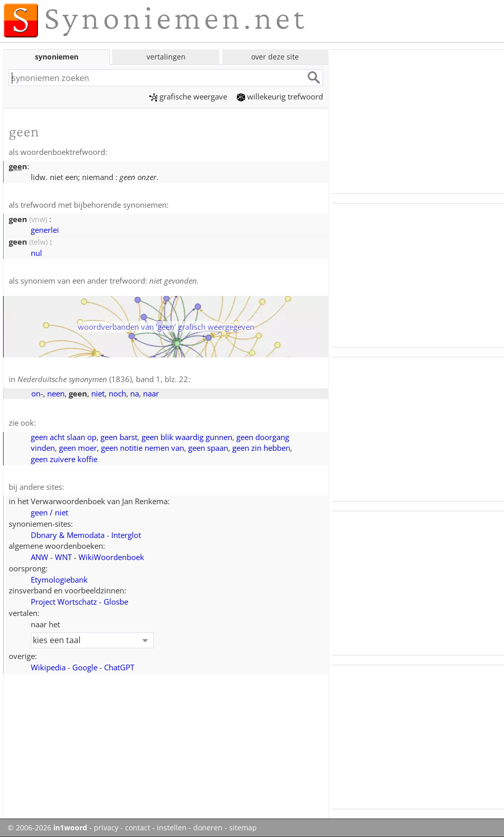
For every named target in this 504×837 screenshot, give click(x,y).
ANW (39, 557)
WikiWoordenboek (111, 557)
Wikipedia (48, 667)
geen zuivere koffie (64, 459)
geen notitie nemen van (143, 448)
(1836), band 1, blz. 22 (103, 379)
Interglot (126, 535)
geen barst (119, 437)
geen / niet (49, 512)
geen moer (78, 448)
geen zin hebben (261, 448)
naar (151, 393)
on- (37, 393)
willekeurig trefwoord (280, 96)
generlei (45, 230)
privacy (106, 828)
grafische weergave (188, 96)
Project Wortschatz (64, 602)
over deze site (275, 57)
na (135, 393)
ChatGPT (119, 667)
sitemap (243, 828)
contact (138, 828)
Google (85, 667)
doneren (208, 828)
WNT (63, 557)
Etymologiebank (59, 580)
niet (98, 393)
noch (117, 393)
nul (36, 253)
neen (56, 393)
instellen (172, 828)
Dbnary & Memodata (68, 535)
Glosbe (116, 602)
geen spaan (208, 448)
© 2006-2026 (47, 828)
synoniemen (57, 57)
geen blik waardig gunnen (187, 437)
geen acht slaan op (64, 437)
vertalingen (166, 57)
